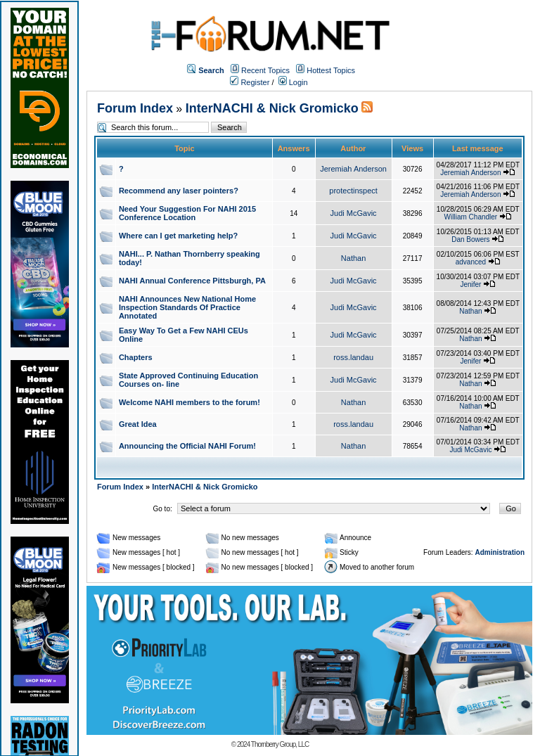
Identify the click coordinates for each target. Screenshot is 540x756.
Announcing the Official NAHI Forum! (187, 446)
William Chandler (471, 217)
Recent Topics (265, 70)
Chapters (136, 357)
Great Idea (138, 424)
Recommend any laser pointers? (179, 191)
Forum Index (135, 108)
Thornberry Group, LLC (280, 744)
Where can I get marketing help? (178, 236)
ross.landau (353, 357)
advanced (471, 262)
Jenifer (470, 284)
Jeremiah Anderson (353, 169)
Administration (500, 552)
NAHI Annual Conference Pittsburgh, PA (192, 281)
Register (250, 82)
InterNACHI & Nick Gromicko (272, 108)
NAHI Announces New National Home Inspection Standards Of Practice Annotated (187, 307)
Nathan (353, 258)
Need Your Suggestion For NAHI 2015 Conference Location (187, 213)
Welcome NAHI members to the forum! (189, 402)
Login (293, 82)
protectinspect (353, 191)
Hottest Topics (331, 70)
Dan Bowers (470, 239)
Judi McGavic (354, 213)
